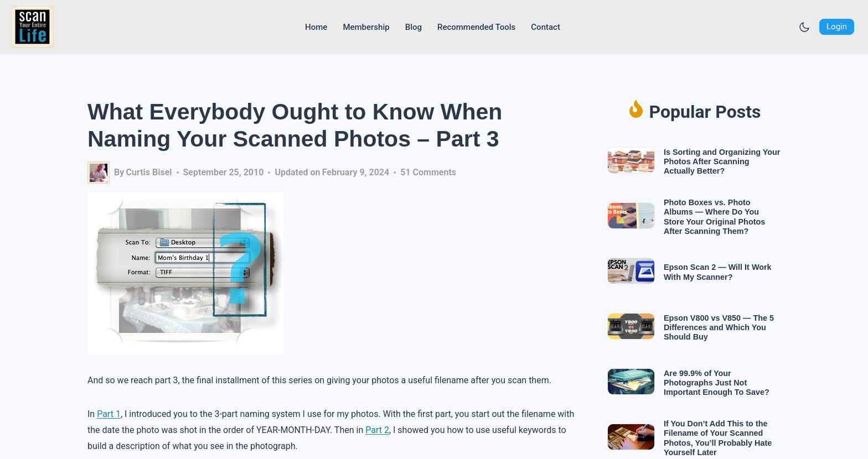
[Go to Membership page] (366, 27)
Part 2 (377, 430)
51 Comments (428, 172)
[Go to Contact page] (546, 27)
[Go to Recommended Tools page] (476, 27)
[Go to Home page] (316, 27)
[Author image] (99, 173)
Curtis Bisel (149, 172)
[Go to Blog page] (414, 27)
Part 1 (109, 414)
